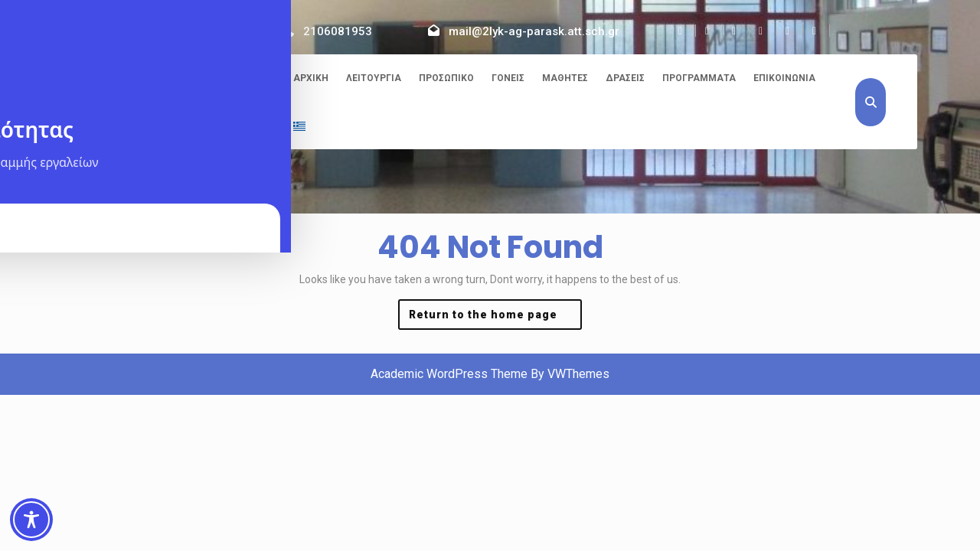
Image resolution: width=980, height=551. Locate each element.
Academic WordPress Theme (449, 374)
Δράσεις (625, 78)
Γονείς (508, 78)
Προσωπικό (446, 78)
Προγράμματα (699, 78)
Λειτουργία (374, 78)
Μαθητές (565, 78)
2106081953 (338, 31)
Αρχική (311, 78)
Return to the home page (495, 318)
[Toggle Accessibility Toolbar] (31, 520)
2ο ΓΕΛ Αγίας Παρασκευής (164, 81)
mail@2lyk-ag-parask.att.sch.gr (534, 31)
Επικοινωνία (784, 78)
